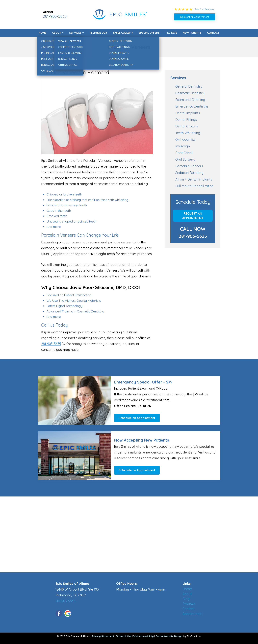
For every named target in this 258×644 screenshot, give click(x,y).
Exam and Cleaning (190, 100)
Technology (98, 33)
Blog (186, 599)
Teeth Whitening (188, 133)
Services (75, 33)
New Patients (192, 33)
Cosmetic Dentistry (190, 93)
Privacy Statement (103, 636)
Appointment (193, 614)
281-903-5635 (55, 16)
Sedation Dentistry (190, 173)
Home (43, 33)
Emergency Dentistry (192, 106)
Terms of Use (124, 636)
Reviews (171, 33)
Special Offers (149, 33)
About (57, 33)
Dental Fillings (186, 120)
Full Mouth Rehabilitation (194, 186)
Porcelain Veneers (189, 166)
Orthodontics (185, 139)
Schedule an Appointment (137, 418)
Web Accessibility (143, 636)
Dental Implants (188, 113)
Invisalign (183, 146)
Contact (213, 33)
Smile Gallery (123, 33)
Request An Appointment (193, 216)
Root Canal (184, 153)
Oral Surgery (185, 159)
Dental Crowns (187, 126)
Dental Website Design (169, 636)
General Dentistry (189, 86)
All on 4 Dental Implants (194, 179)
